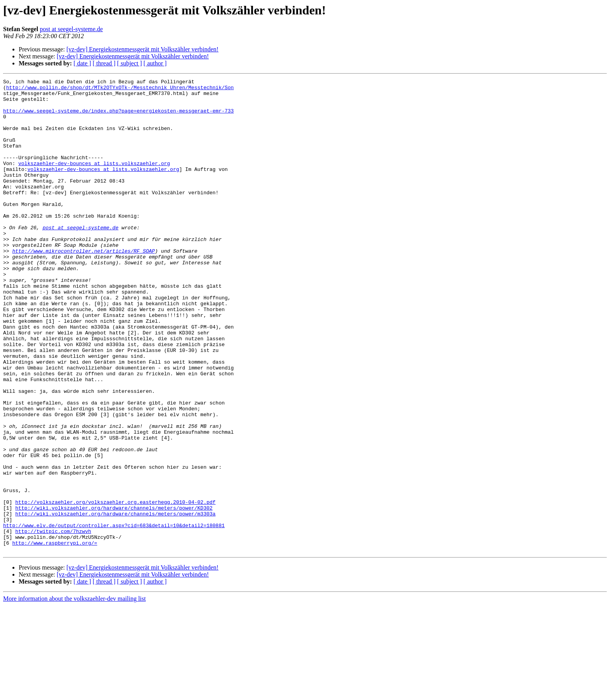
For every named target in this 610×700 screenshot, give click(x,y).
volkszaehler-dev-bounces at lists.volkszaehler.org (94, 181)
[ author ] (155, 63)
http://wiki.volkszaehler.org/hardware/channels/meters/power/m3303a (115, 601)
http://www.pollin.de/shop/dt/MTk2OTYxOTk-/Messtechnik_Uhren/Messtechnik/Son (120, 90)
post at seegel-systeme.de (71, 29)
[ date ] (82, 63)
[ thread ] (104, 63)
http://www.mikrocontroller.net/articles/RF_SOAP (83, 286)
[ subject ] (130, 63)
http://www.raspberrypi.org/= (54, 636)
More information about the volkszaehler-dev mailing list (74, 693)
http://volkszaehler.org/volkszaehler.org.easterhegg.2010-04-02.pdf (115, 587)
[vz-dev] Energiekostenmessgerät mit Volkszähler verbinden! (143, 49)
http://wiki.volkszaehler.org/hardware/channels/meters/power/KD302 (114, 594)
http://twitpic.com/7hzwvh (53, 622)
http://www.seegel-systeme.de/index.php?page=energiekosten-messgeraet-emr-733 (118, 118)
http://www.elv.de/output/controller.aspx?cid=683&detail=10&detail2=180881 (114, 615)
